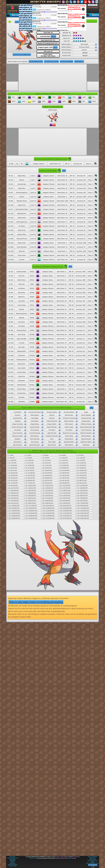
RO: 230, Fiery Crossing (51, 61)
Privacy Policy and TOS (61, 858)
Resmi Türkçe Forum (93, 861)
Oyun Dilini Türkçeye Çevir (12, 7)
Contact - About (60, 857)
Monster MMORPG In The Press (72, 857)
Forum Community (93, 857)
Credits (74, 858)
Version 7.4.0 (93, 5)
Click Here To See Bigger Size (22, 54)
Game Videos (93, 859)
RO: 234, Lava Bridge (67, 61)
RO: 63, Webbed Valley (36, 61)
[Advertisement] (48, 17)
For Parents (12, 857)
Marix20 (85, 53)
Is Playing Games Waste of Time (13, 11)
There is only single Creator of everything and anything (36, 602)
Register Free (93, 858)
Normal (53, 36)
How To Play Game (13, 864)
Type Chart (13, 863)
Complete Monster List (13, 858)
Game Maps (13, 859)
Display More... (79, 61)
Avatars (13, 862)
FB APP (70, 858)
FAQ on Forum (13, 866)
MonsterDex (13, 861)
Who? (55, 47)
